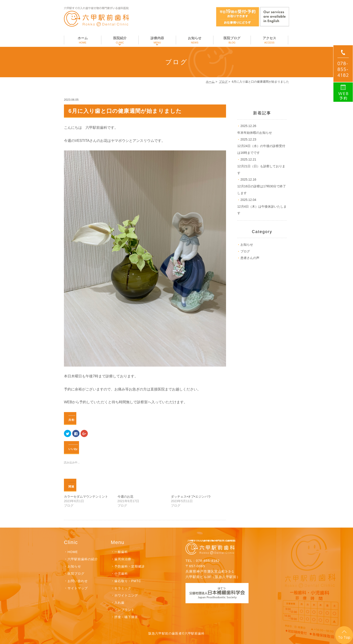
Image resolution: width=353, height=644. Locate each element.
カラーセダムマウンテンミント (86, 497)
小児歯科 (121, 574)
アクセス (269, 40)
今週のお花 (125, 497)
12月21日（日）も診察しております (261, 166)
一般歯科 (121, 552)
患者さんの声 (250, 258)
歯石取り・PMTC (128, 581)
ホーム (83, 40)
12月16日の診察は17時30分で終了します (262, 186)
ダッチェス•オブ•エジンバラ (191, 497)
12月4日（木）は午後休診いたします (262, 206)
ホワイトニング (126, 595)
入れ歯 (119, 603)
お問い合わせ (78, 581)
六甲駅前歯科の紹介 (83, 559)
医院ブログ (232, 40)
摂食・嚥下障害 (126, 617)
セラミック (123, 588)
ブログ (223, 82)
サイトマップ (78, 588)
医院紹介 (120, 40)
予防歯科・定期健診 (130, 566)
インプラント (124, 610)
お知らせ (195, 40)
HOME (73, 552)
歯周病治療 (123, 559)
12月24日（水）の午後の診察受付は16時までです (261, 146)
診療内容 (157, 40)
